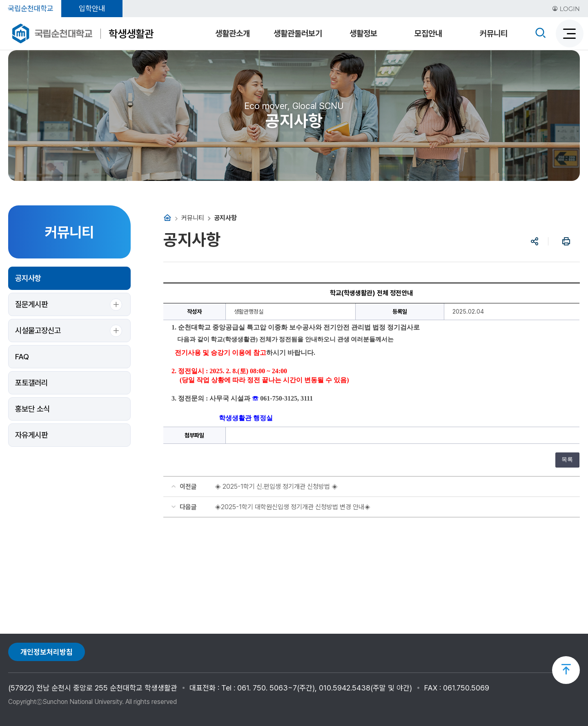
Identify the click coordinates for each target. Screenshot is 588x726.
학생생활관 (131, 34)
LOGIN (566, 9)
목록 (567, 460)
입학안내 (92, 8)
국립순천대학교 (31, 8)
